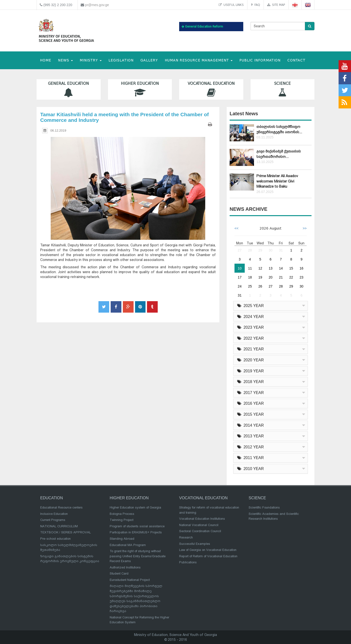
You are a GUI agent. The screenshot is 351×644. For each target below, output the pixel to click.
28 (250, 250)
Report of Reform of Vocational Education (208, 556)
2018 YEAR (250, 382)
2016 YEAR (250, 403)
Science (283, 89)
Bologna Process (122, 514)
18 (250, 277)
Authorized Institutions (125, 567)
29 (260, 250)
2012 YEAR (250, 447)
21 (281, 277)
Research (186, 537)
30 (271, 250)
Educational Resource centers (61, 507)
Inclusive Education (54, 514)
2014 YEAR (250, 425)
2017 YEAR (250, 393)
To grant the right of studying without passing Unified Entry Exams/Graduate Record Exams (138, 556)
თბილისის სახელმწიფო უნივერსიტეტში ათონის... (279, 129)
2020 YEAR (250, 360)
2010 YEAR (250, 469)
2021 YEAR (250, 349)
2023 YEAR (250, 327)
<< (236, 228)
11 (250, 268)
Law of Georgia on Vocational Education (208, 550)
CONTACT (296, 60)
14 (281, 268)
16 (302, 268)
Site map (276, 5)
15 (291, 268)
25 (250, 286)
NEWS (65, 60)
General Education (69, 89)
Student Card (119, 573)
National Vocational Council (199, 525)
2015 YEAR (250, 414)
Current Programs (53, 520)
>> (305, 228)
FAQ (255, 5)
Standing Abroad (122, 539)
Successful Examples (195, 544)
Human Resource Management (199, 60)
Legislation (121, 60)
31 (281, 250)
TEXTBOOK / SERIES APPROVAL (66, 532)
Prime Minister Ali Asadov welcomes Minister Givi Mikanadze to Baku (277, 181)
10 (240, 268)
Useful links (231, 5)
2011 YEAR (250, 458)
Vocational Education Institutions (202, 519)
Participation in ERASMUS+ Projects (136, 532)
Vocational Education (211, 89)
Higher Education (140, 89)
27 (240, 250)
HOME (46, 60)
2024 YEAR (250, 317)
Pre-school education (55, 539)
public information (260, 60)
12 (260, 268)
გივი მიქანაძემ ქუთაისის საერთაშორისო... (279, 154)
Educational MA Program (128, 545)
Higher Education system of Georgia (135, 507)
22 (291, 277)
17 (240, 277)
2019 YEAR (250, 371)
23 (302, 277)
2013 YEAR (250, 436)
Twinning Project (122, 520)
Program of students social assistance (137, 526)
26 (260, 286)
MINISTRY (91, 60)
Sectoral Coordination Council (200, 531)
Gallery (149, 60)
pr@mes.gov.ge (97, 5)
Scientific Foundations (264, 507)
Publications (188, 562)
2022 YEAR (250, 338)
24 (240, 286)
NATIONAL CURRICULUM (59, 526)
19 (260, 277)
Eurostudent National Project (130, 580)
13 (271, 268)
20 (271, 277)
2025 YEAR (250, 306)
